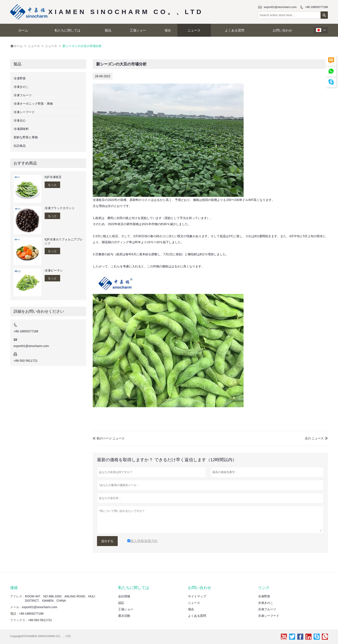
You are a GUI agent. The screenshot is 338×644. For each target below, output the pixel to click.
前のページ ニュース (109, 438)
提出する (107, 541)
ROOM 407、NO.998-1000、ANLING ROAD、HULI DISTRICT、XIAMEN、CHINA (60, 598)
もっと (52, 185)
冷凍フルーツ (23, 95)
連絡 (14, 588)
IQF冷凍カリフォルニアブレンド (64, 241)
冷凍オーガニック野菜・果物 (33, 104)
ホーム (23, 30)
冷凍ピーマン (54, 270)
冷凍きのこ (21, 87)
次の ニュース (314, 438)
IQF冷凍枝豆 (53, 177)
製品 (108, 30)
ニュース (194, 30)
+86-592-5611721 (26, 361)
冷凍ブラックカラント (60, 208)
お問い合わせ (282, 30)
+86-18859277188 (316, 7)
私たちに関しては (67, 30)
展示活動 (124, 616)
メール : (16, 607)
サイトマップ (197, 596)
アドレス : (17, 596)
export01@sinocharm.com (280, 7)
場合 (168, 30)
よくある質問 (235, 30)
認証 (121, 603)
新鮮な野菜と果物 (26, 137)
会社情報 (124, 596)
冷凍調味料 (21, 129)
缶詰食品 (20, 146)
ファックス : (19, 620)
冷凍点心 (20, 120)
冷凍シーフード (24, 112)
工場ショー (138, 30)
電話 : (14, 614)
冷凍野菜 (20, 78)
